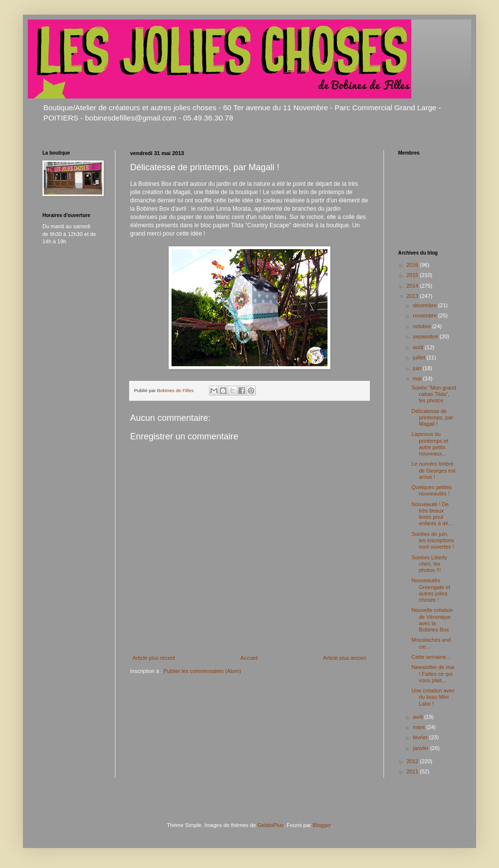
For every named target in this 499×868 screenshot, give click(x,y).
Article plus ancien (345, 658)
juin (418, 368)
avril (418, 717)
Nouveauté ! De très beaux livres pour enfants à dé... (432, 514)
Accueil (249, 658)
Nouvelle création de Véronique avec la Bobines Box (432, 620)
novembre (425, 316)
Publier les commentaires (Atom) (202, 671)
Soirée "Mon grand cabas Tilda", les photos (433, 394)
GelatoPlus (270, 825)
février (421, 737)
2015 (413, 275)
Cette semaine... (431, 657)
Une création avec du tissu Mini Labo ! (433, 697)
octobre (422, 326)
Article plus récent (154, 658)
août (419, 347)
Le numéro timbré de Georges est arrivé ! (433, 470)
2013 (413, 296)
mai (418, 378)
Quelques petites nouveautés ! (432, 490)
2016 (413, 265)
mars (420, 727)
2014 (413, 286)
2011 (413, 771)
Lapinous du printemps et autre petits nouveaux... (430, 444)
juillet (420, 357)
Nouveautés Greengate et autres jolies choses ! (431, 590)
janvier (421, 748)
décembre (425, 305)
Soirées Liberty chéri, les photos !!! (429, 564)
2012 (413, 761)
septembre (426, 336)
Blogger (321, 825)
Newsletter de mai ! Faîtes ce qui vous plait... (433, 673)
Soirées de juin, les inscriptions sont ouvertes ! (432, 540)
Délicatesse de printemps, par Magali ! (432, 417)
